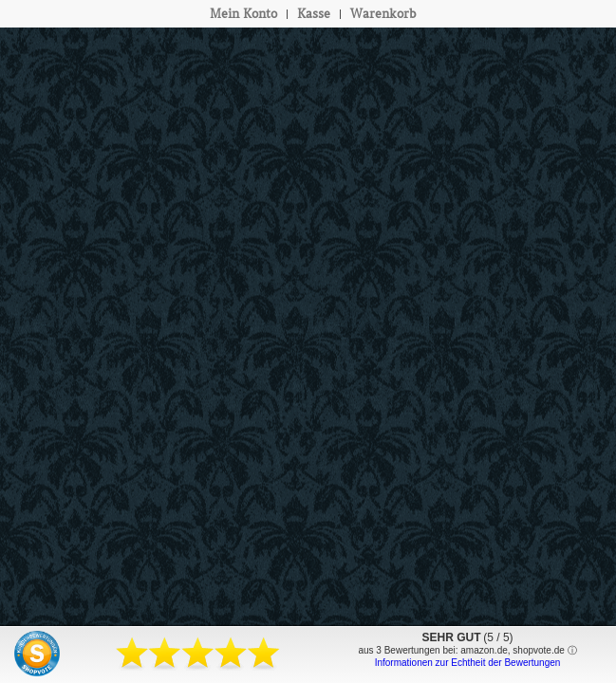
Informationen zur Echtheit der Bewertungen (468, 663)
